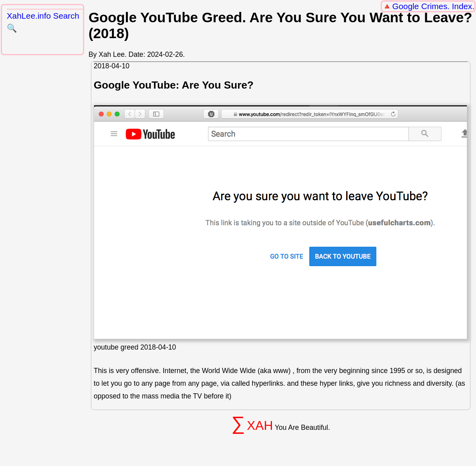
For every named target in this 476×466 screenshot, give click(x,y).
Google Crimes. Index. (433, 6)
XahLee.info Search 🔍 (43, 22)
